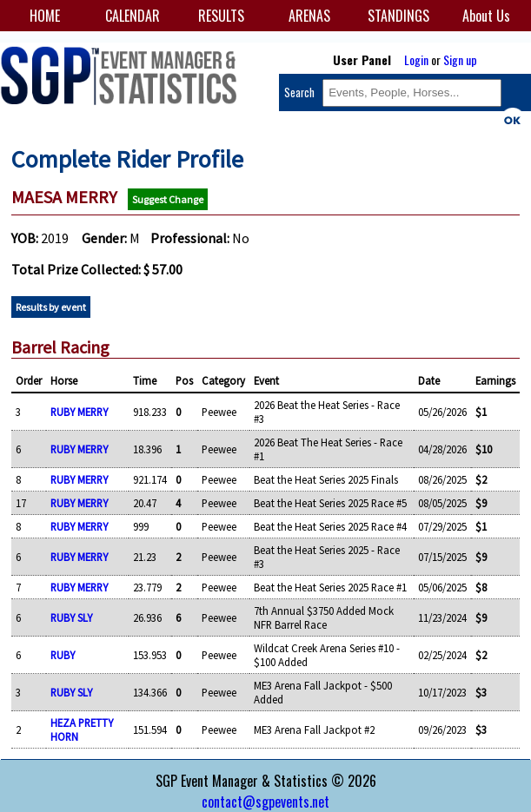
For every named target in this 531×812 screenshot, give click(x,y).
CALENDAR (133, 16)
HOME (45, 16)
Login (416, 59)
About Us (486, 16)
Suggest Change (168, 199)
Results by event (51, 307)
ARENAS (309, 16)
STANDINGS (398, 16)
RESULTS (221, 16)
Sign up (460, 59)
